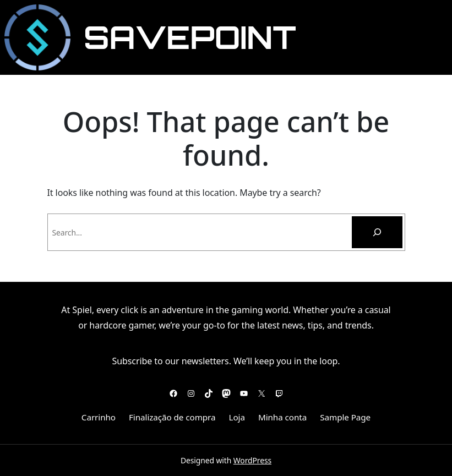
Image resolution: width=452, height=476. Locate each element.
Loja (237, 417)
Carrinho (99, 417)
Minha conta (282, 417)
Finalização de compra (172, 417)
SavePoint (190, 37)
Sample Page (345, 417)
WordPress (252, 460)
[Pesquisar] (377, 232)
